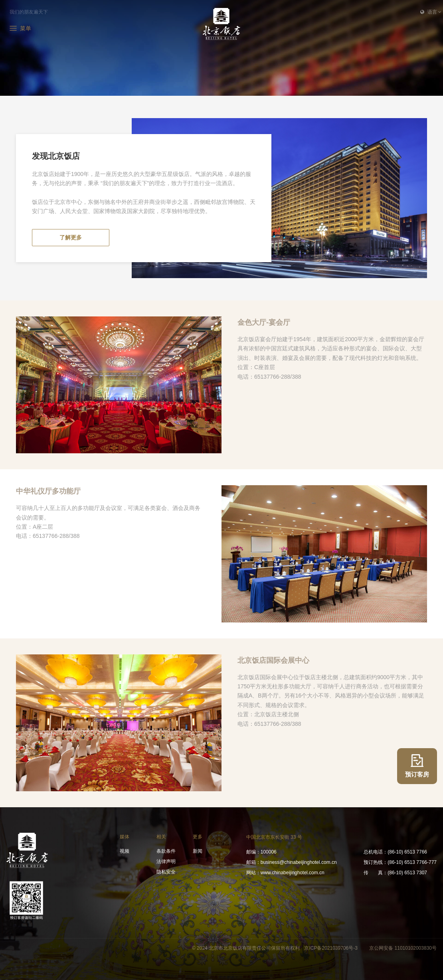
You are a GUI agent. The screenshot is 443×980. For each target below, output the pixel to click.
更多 (198, 837)
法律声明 (166, 861)
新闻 (198, 851)
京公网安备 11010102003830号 (403, 948)
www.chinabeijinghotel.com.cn (285, 873)
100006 (261, 852)
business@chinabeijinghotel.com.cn (292, 862)
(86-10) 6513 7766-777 (400, 862)
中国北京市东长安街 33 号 (274, 837)
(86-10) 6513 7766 (395, 852)
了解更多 (71, 238)
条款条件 (166, 851)
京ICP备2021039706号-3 (331, 948)
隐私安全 (166, 872)
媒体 (125, 837)
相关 (161, 837)
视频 (125, 851)
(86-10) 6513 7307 (395, 873)
